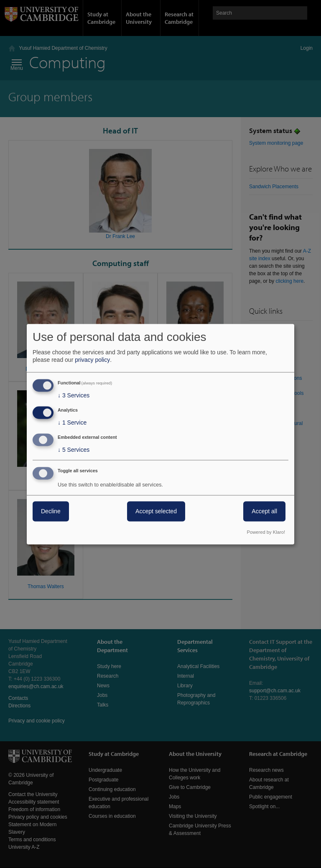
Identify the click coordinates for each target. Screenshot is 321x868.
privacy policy (92, 360)
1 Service (72, 423)
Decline (51, 511)
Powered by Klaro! (266, 532)
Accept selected (156, 511)
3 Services (74, 396)
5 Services (74, 450)
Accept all (264, 511)
